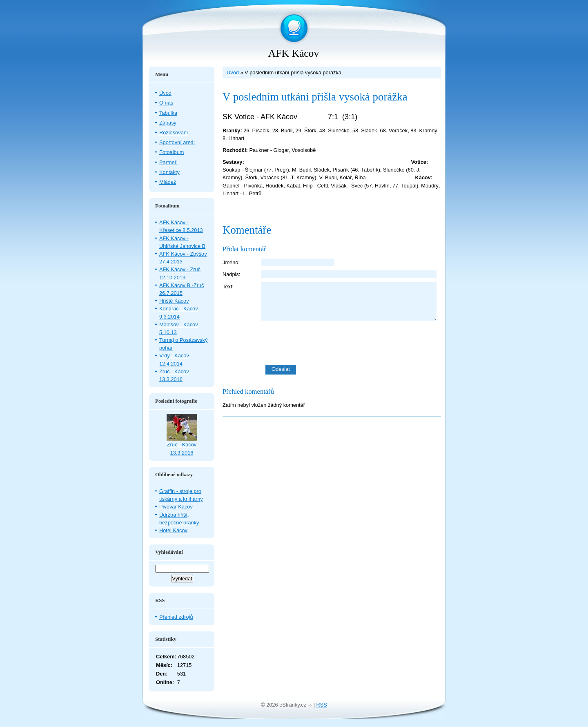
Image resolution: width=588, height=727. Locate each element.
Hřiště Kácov (174, 301)
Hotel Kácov (173, 530)
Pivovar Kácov (176, 507)
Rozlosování (174, 133)
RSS (322, 705)
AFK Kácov (294, 53)
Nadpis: (231, 274)
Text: (228, 287)
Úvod (233, 72)
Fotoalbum (171, 152)
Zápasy (168, 123)
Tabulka (168, 113)
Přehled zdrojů (176, 617)
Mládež (168, 182)
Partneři (168, 162)
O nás (166, 103)
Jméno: (231, 262)
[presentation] (351, 343)
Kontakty (169, 172)
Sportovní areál (177, 142)
